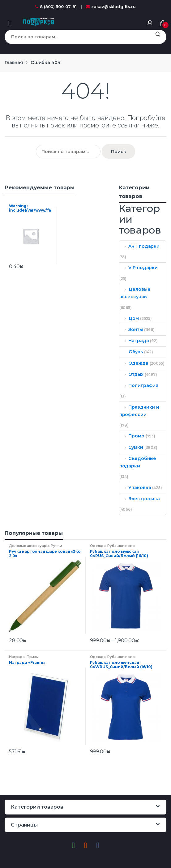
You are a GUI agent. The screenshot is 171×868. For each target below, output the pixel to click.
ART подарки (139, 246)
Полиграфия (139, 385)
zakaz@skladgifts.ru (111, 6)
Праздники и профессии (139, 411)
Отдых (131, 374)
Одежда (134, 363)
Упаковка (135, 488)
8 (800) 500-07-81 (56, 6)
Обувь (131, 352)
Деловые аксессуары (135, 293)
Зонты (131, 329)
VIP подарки (139, 268)
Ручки (56, 546)
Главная (14, 62)
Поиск (158, 37)
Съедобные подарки (138, 462)
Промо (132, 436)
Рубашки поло (121, 546)
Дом (129, 318)
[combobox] (77, 37)
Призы (33, 657)
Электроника (140, 499)
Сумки (131, 447)
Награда (134, 341)
